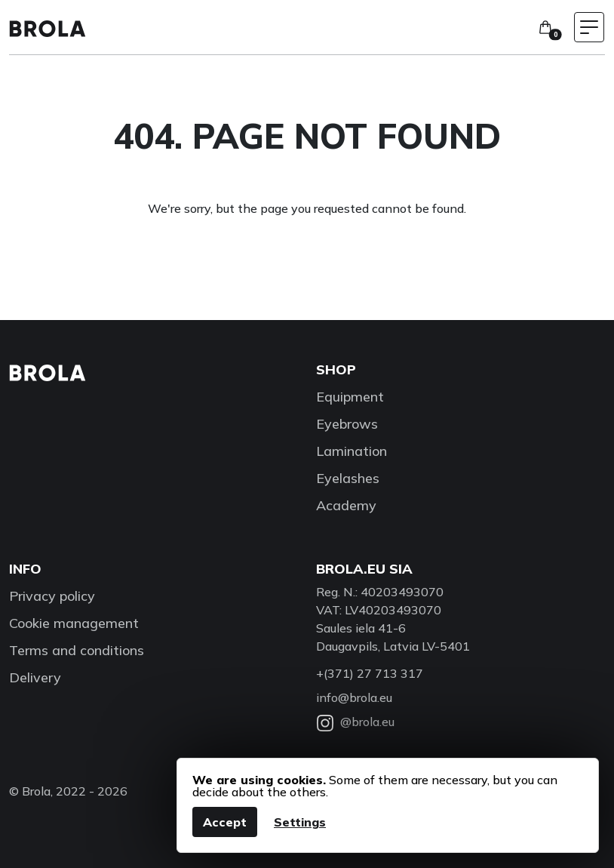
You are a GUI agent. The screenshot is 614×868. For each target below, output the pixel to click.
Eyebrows (347, 424)
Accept (225, 822)
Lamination (352, 451)
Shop (336, 369)
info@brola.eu (354, 697)
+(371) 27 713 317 (370, 673)
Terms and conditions (77, 650)
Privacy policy (52, 596)
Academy (346, 505)
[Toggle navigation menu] (589, 27)
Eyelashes (348, 478)
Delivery (35, 677)
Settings (300, 822)
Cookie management (74, 623)
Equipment (350, 397)
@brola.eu (355, 722)
